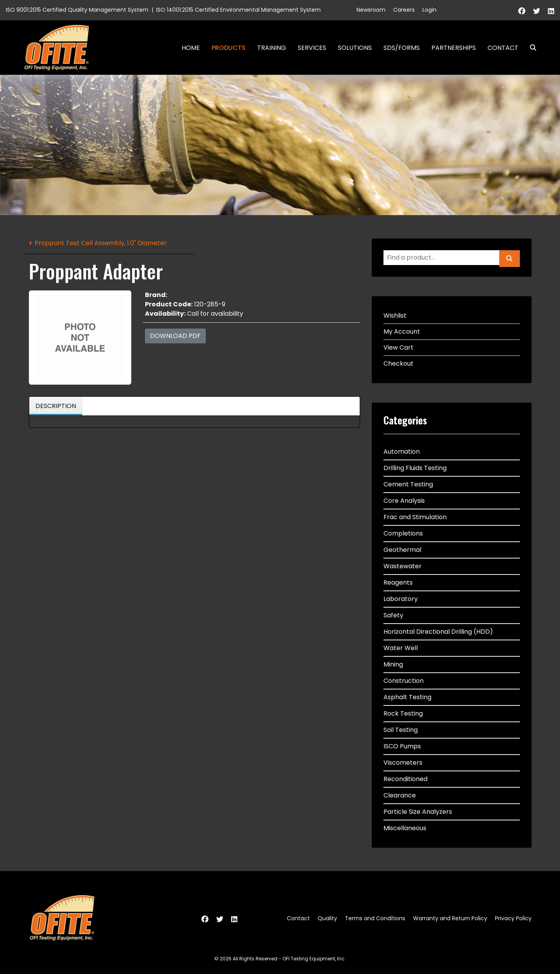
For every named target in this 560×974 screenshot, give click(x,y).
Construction (404, 681)
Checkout (398, 363)
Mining (393, 664)
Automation (402, 452)
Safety (393, 615)
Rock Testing (403, 713)
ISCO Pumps (402, 746)
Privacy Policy (513, 918)
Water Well (401, 648)
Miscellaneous (405, 828)
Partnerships (454, 48)
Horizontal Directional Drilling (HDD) (438, 632)
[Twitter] (537, 11)
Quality (327, 918)
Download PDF (175, 336)
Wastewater (403, 566)
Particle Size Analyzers (418, 812)
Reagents (398, 582)
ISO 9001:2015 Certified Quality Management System (77, 10)
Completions (403, 533)
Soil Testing (401, 730)
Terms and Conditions (375, 918)
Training (272, 48)
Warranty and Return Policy (450, 918)
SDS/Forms (402, 48)
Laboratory (401, 599)
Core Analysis (404, 501)
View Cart (398, 347)
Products (229, 48)
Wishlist (395, 316)
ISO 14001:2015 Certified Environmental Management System (238, 10)
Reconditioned (405, 779)
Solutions (355, 48)
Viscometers (403, 763)
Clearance (400, 795)
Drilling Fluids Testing (415, 468)
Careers (404, 10)
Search (530, 48)
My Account (402, 331)
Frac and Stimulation (415, 517)
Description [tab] (56, 406)
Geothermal (402, 550)
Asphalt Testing (407, 697)
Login (429, 10)
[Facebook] (522, 11)
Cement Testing (408, 484)
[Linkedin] (551, 11)
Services (312, 48)
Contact (503, 48)
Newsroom (371, 10)
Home (191, 48)
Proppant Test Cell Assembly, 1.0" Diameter (101, 243)
